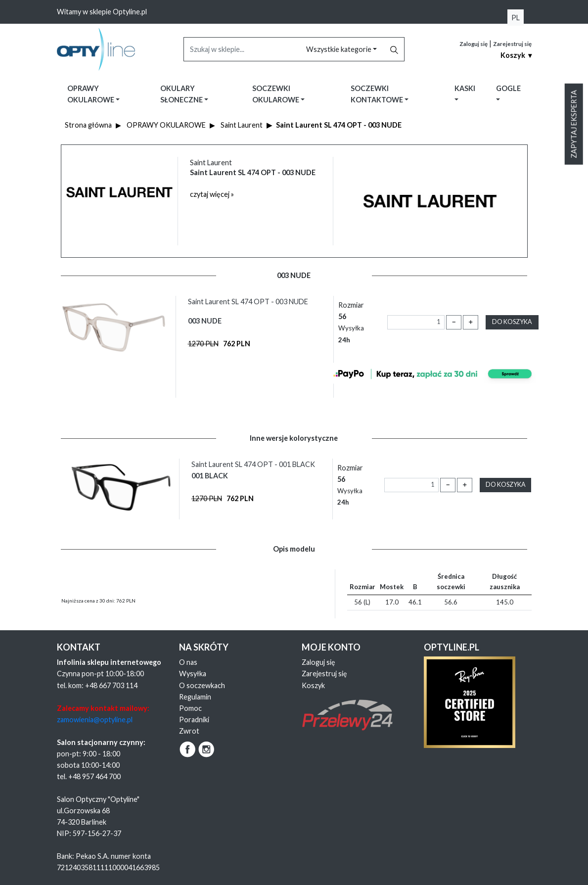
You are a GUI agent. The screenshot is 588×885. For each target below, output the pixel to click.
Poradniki (194, 720)
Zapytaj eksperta (574, 124)
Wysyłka (193, 674)
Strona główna (88, 125)
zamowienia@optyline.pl (95, 720)
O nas (188, 662)
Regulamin (195, 697)
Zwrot (189, 731)
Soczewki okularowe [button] (276, 94)
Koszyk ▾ (516, 55)
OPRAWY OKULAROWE (166, 125)
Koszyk (313, 685)
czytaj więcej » (212, 194)
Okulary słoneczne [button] (182, 94)
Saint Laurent (242, 125)
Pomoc (190, 708)
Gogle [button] (508, 88)
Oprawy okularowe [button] (91, 94)
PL (516, 18)
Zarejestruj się (512, 44)
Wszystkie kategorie (339, 49)
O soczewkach (202, 685)
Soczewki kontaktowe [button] (378, 94)
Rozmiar (351, 322)
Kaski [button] (465, 88)
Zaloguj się (474, 44)
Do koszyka (512, 322)
